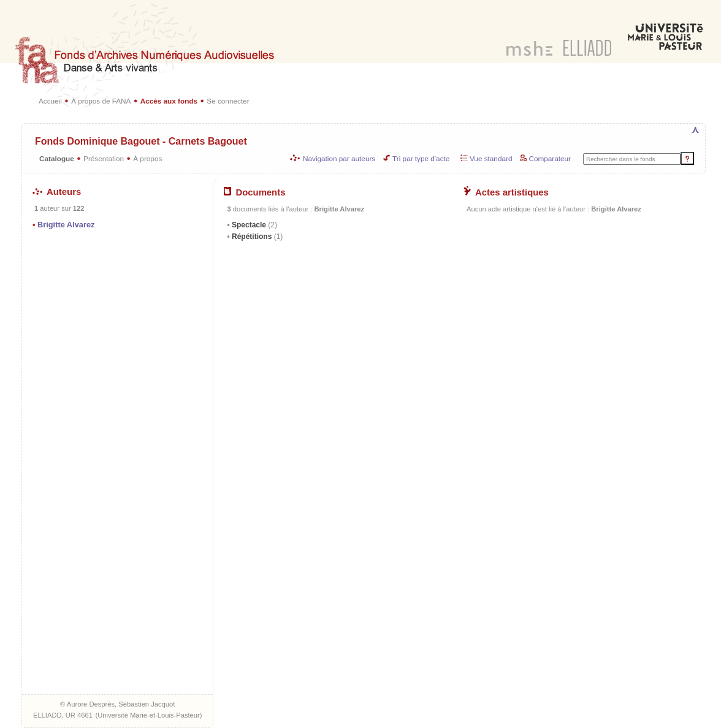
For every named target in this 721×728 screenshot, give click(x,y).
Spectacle (254, 225)
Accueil (50, 101)
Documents (254, 192)
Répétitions (257, 237)
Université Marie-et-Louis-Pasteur (149, 715)
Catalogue (57, 158)
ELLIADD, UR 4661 (63, 715)
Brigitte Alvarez (66, 225)
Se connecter (228, 101)
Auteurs (57, 192)
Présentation (104, 158)
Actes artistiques (506, 192)
